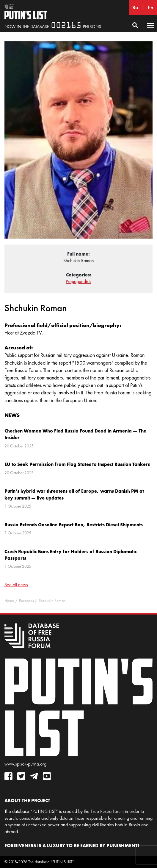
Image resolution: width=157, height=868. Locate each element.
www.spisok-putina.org (25, 764)
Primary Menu (150, 31)
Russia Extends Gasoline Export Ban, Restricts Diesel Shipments (74, 525)
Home (9, 601)
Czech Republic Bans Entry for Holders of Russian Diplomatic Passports (71, 555)
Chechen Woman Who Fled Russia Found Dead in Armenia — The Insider (75, 434)
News (12, 415)
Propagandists (78, 281)
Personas (26, 601)
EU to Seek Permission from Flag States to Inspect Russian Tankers (77, 464)
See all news (16, 585)
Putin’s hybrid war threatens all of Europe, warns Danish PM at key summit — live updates (74, 494)
